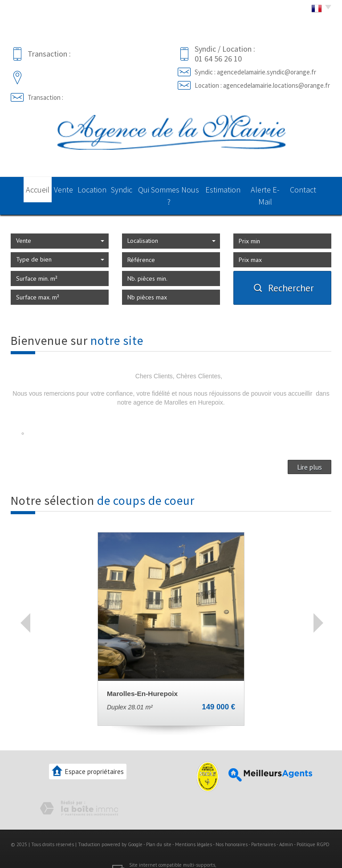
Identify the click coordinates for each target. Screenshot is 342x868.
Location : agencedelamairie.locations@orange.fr (262, 85)
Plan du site (159, 830)
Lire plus (309, 452)
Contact (314, 188)
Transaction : (45, 97)
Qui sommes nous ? (176, 188)
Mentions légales (193, 830)
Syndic (126, 188)
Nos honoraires (232, 830)
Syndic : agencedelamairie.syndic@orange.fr (255, 72)
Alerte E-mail (273, 188)
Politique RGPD (313, 830)
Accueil (27, 188)
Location (92, 188)
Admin (286, 830)
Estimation (230, 188)
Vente (59, 188)
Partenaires (263, 830)
